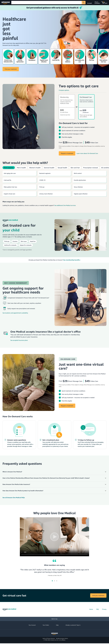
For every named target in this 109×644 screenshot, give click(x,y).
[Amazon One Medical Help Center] (54, 498)
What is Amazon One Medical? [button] (12, 472)
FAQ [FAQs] (98, 609)
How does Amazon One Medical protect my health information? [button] (23, 491)
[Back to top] (54, 619)
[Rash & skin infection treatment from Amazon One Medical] (24, 241)
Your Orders (46, 625)
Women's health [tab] (35, 168)
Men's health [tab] (21, 168)
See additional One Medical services (65, 205)
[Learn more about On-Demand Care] (87, 153)
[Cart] (104, 3)
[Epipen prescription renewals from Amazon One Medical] (26, 245)
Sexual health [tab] (62, 168)
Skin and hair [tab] (75, 168)
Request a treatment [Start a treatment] (67, 153)
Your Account (32, 625)
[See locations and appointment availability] (26, 313)
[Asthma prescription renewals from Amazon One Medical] (10, 245)
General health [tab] (49, 168)
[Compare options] (83, 90)
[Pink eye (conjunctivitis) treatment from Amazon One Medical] (7, 241)
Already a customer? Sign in (73, 625)
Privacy (104, 609)
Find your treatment (11, 69)
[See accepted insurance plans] (46, 340)
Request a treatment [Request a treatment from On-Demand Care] (67, 406)
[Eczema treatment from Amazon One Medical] (15, 241)
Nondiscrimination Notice (62, 638)
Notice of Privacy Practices (49, 638)
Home (91, 609)
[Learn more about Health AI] (54, 8)
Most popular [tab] (9, 168)
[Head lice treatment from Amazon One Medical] (33, 241)
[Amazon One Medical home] (9, 609)
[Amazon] (6, 3)
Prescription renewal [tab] (90, 168)
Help (57, 625)
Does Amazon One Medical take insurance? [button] (16, 484)
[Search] (46, 3)
